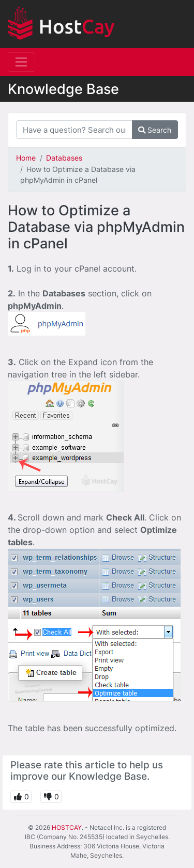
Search (155, 130)
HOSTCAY (67, 827)
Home (26, 158)
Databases (64, 158)
